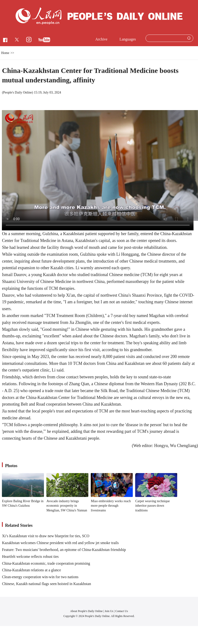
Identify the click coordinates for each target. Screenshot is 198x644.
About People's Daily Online (86, 611)
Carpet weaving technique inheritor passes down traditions (152, 506)
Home (5, 53)
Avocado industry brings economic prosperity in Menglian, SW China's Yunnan (67, 506)
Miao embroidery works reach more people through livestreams (111, 506)
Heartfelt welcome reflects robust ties (30, 557)
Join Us (109, 611)
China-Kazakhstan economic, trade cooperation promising (46, 563)
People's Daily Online (17, 92)
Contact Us (122, 611)
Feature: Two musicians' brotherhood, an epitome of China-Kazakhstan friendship (64, 550)
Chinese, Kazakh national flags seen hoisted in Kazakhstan (46, 584)
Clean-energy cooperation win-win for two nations (40, 577)
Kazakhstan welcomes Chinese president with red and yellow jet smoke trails (60, 543)
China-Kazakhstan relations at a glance (31, 570)
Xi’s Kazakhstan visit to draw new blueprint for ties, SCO (46, 536)
